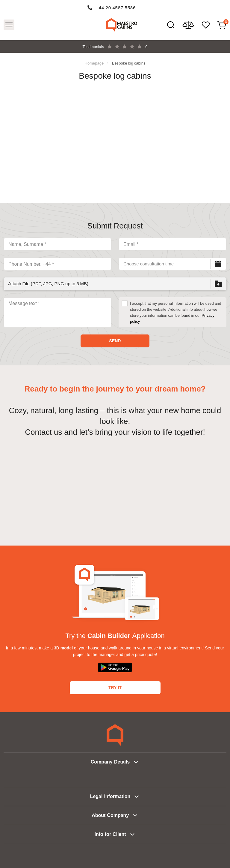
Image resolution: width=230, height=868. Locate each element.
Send (115, 341)
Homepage (94, 63)
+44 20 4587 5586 (116, 8)
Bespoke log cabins (129, 63)
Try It (115, 688)
